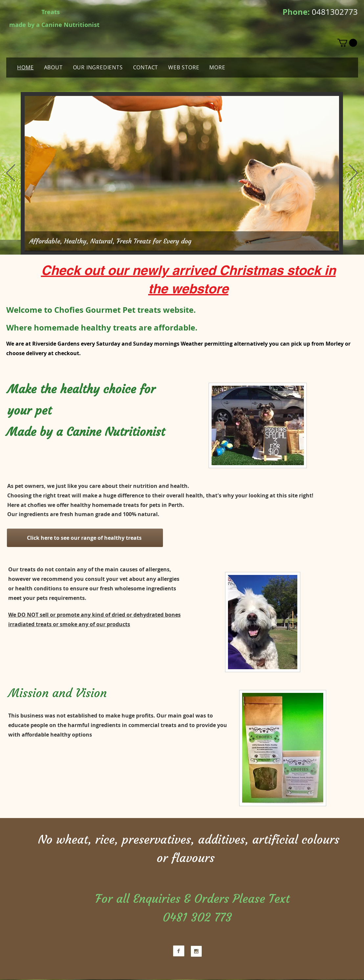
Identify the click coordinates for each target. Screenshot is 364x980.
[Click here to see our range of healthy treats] (85, 538)
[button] (347, 43)
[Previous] (11, 173)
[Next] (353, 173)
